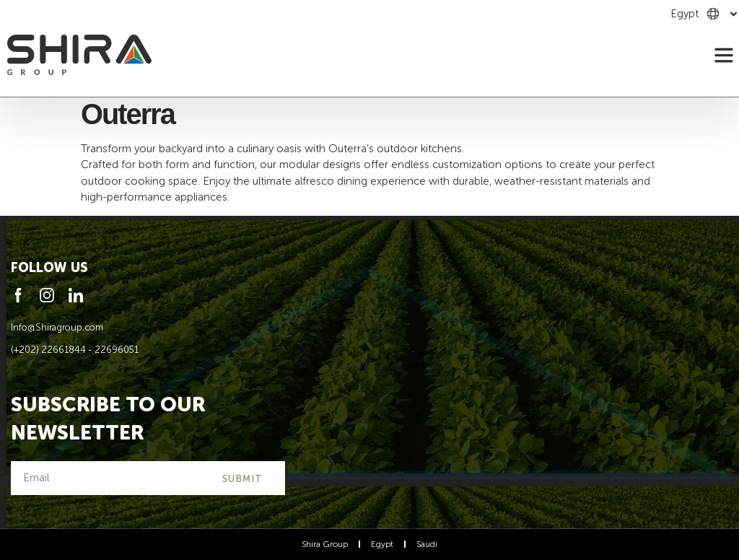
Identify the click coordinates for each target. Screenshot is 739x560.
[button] (724, 55)
